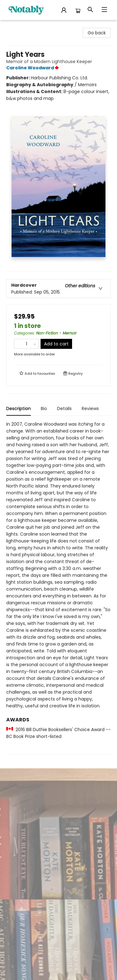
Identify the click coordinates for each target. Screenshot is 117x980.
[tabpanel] (58, 588)
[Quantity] (27, 344)
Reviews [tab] (90, 408)
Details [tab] (64, 408)
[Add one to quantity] (35, 344)
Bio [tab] (44, 408)
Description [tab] (19, 408)
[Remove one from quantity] (18, 344)
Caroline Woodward (34, 68)
